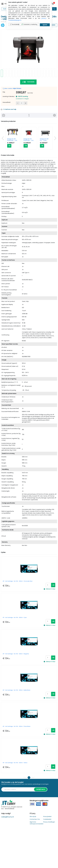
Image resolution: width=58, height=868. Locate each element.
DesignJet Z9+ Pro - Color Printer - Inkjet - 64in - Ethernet (45, 140)
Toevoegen (28, 82)
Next (33, 777)
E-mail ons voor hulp (10, 109)
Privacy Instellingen (49, 822)
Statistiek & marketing (29, 24)
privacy (44, 18)
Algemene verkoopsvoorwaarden (37, 823)
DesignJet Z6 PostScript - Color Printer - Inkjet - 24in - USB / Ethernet (29, 140)
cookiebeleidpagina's (15, 20)
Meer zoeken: (12, 88)
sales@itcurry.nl (8, 817)
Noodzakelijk (15, 24)
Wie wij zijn (33, 816)
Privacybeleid (47, 816)
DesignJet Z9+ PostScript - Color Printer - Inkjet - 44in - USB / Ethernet (13, 140)
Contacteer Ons (35, 819)
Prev (25, 777)
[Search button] (54, 9)
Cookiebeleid (47, 819)
